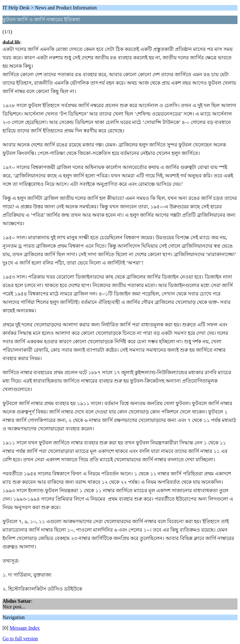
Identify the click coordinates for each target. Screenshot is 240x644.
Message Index (25, 628)
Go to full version (20, 639)
